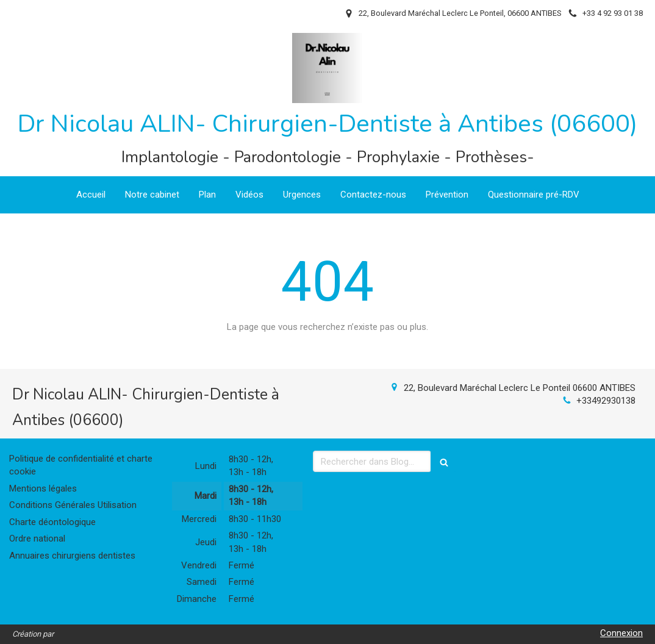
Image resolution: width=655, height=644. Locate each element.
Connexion (621, 633)
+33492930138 (606, 401)
